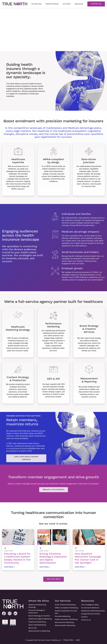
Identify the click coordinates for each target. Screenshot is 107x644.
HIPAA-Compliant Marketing (66, 609)
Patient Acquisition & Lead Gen (66, 613)
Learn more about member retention (26, 459)
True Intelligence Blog (90, 606)
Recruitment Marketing (64, 624)
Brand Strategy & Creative (39, 617)
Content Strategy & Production (37, 613)
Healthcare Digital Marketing (40, 620)
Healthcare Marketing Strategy (37, 607)
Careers (84, 618)
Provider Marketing (63, 617)
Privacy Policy (68, 640)
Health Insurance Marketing (66, 620)
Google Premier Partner (91, 615)
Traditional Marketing (37, 623)
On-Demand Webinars (90, 609)
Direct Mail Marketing (37, 626)
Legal (78, 640)
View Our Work (54, 580)
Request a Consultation (54, 491)
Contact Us (96, 4)
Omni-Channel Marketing (65, 606)
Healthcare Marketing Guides (93, 612)
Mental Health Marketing (65, 627)
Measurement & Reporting (39, 632)
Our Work (67, 4)
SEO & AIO (33, 629)
